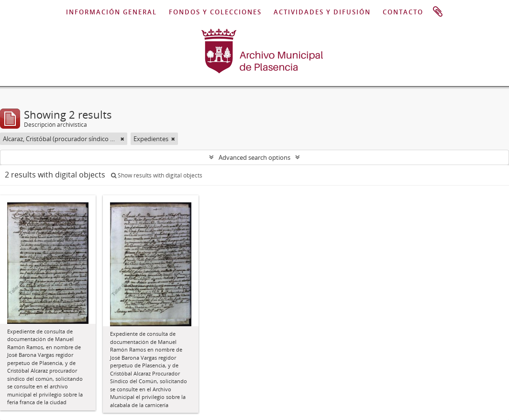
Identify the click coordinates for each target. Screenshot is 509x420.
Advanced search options (254, 157)
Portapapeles (438, 12)
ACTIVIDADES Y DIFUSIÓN (322, 12)
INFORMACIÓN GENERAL (111, 12)
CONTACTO (403, 12)
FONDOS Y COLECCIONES (215, 12)
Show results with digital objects (157, 175)
